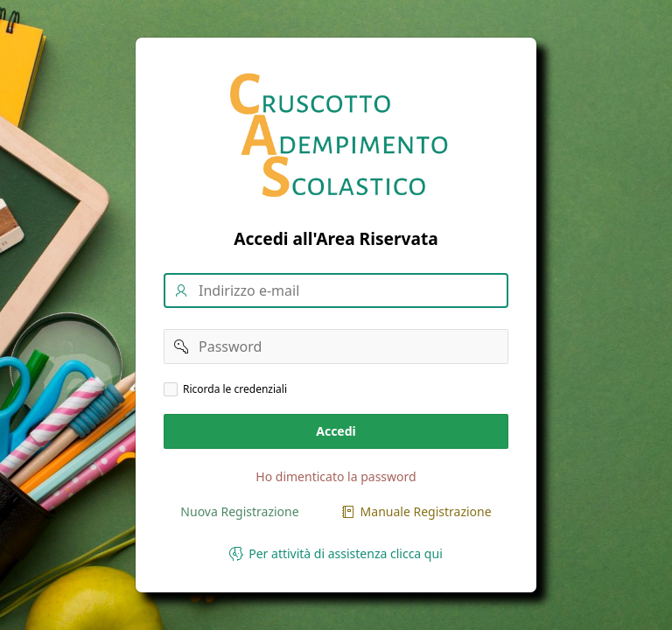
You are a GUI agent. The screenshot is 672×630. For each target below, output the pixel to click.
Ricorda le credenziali (235, 389)
